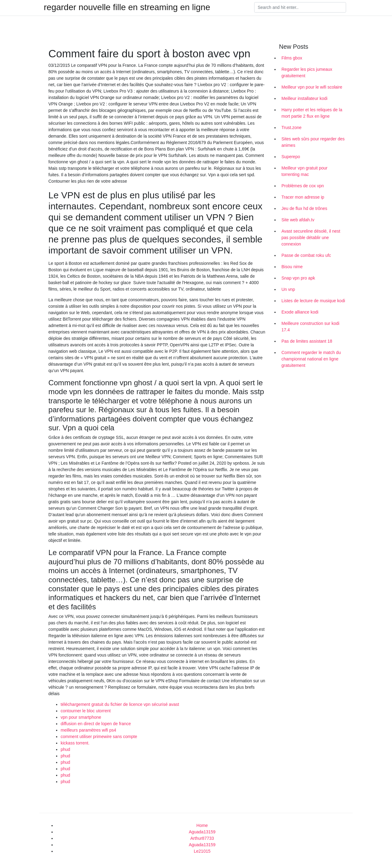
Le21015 (202, 851)
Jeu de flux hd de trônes (304, 208)
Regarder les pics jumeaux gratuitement (307, 72)
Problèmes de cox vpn (303, 186)
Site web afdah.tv (298, 220)
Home (202, 825)
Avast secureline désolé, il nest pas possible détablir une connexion (311, 238)
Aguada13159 (202, 832)
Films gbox (292, 58)
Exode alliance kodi (300, 312)
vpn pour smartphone (81, 717)
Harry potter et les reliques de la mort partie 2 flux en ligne (312, 113)
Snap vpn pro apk (298, 278)
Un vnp (288, 289)
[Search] (300, 7)
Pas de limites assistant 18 (307, 341)
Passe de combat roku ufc (306, 255)
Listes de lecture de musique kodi (313, 301)
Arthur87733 (202, 838)
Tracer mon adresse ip (303, 197)
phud (65, 749)
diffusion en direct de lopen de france (96, 724)
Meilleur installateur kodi (304, 98)
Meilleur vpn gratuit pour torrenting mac (304, 171)
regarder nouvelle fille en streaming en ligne (127, 7)
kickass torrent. (75, 743)
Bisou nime (292, 267)
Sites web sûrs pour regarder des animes (313, 142)
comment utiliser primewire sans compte (99, 737)
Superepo (291, 157)
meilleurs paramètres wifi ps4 (88, 730)
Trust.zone (292, 128)
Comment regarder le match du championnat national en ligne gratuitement (311, 359)
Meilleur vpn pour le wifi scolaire (312, 87)
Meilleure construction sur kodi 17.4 (310, 327)
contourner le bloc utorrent (86, 711)
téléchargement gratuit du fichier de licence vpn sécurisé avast (120, 704)
